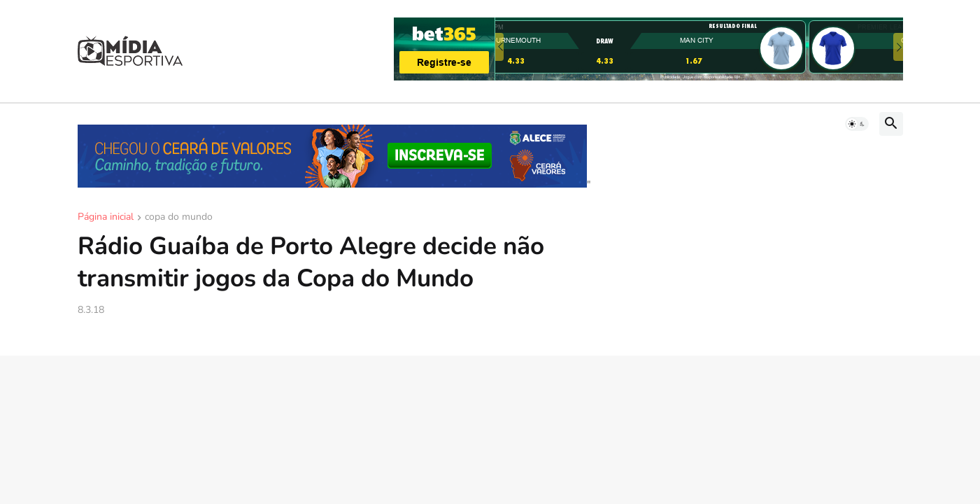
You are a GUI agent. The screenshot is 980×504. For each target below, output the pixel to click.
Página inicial (106, 218)
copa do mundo (179, 218)
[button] (857, 124)
